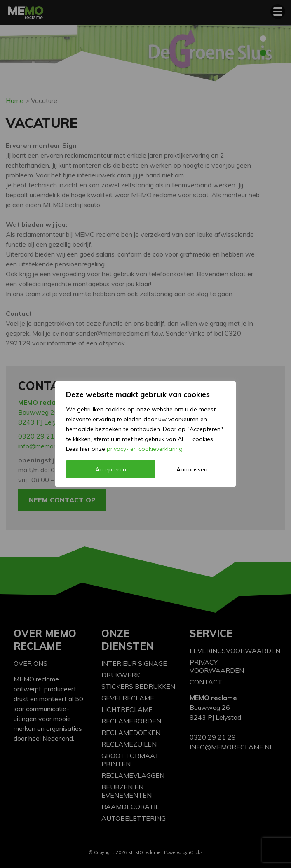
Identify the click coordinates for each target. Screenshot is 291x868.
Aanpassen (192, 469)
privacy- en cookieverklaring (145, 449)
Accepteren (111, 469)
